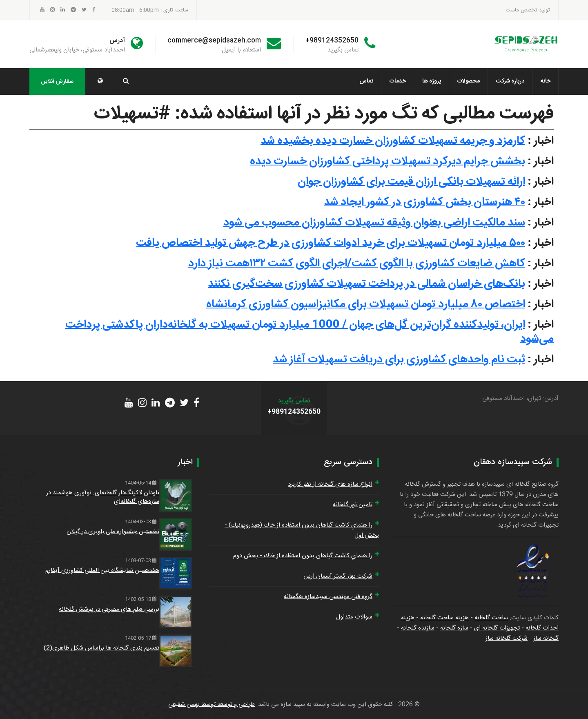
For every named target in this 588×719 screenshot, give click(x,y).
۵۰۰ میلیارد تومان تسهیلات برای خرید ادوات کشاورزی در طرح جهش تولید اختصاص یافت (331, 243)
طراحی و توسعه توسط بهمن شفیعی (212, 704)
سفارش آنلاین (57, 82)
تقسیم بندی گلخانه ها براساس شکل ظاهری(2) (101, 648)
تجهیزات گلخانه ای (497, 628)
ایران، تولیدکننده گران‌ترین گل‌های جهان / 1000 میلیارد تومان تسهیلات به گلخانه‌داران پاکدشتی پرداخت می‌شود (310, 332)
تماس (366, 81)
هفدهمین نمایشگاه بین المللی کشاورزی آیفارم (102, 571)
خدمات (398, 81)
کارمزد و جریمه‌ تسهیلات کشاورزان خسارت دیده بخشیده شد (393, 141)
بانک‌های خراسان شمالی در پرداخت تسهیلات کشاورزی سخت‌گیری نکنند (366, 284)
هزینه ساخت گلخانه (444, 618)
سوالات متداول (354, 617)
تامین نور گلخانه (353, 505)
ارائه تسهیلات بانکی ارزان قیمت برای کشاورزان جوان (411, 182)
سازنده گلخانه (418, 628)
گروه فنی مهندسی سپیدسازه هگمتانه (328, 597)
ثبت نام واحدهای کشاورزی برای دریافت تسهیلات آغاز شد (399, 359)
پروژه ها (432, 81)
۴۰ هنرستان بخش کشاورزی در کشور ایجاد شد (424, 202)
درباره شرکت (510, 81)
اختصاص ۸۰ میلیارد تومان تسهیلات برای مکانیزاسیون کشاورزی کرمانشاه (366, 304)
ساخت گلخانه (491, 618)
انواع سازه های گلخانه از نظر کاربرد (330, 484)
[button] (100, 82)
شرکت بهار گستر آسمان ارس (338, 576)
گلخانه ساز (546, 638)
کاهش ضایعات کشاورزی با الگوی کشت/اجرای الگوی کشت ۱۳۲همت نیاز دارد (357, 263)
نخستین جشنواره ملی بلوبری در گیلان (113, 532)
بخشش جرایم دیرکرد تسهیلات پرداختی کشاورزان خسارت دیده (388, 161)
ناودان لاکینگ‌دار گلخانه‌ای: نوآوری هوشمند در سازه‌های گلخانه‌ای (103, 497)
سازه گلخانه (454, 628)
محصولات (469, 81)
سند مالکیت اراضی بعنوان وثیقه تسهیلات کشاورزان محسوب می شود (374, 223)
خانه (546, 81)
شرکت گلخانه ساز (507, 638)
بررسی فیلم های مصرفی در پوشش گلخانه (109, 609)
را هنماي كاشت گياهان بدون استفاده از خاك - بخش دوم (303, 556)
